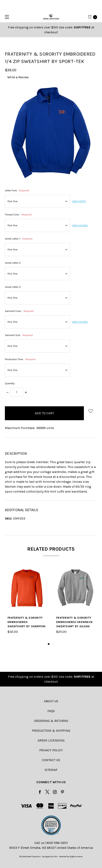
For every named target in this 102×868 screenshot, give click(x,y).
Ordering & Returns (51, 721)
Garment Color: (19, 311)
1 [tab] (49, 644)
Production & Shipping (51, 731)
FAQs (51, 711)
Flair (56, 857)
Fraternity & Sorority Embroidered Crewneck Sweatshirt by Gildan (74, 622)
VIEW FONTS (79, 201)
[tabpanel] (27, 604)
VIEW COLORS (80, 225)
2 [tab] (53, 644)
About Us (51, 701)
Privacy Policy (51, 750)
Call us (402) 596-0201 (51, 843)
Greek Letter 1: (19, 239)
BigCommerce (76, 857)
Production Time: (20, 359)
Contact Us (51, 760)
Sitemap (51, 770)
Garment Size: (19, 335)
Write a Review (18, 77)
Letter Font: (17, 190)
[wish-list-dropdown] (90, 411)
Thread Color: (18, 215)
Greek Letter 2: (13, 263)
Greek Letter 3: (13, 287)
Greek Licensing (51, 740)
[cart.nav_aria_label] (94, 17)
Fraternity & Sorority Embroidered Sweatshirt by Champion (27, 622)
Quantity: (10, 383)
